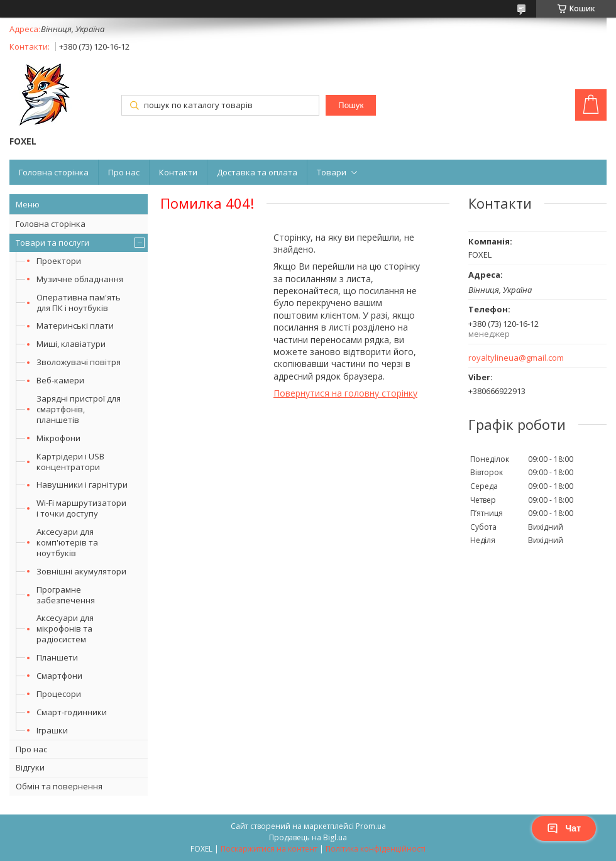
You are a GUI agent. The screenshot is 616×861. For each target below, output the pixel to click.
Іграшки (52, 730)
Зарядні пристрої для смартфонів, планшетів (79, 409)
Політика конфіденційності (376, 849)
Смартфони (59, 676)
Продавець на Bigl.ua (308, 837)
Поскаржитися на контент (269, 849)
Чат (564, 828)
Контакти (178, 172)
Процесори (59, 694)
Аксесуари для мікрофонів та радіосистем (65, 628)
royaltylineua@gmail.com (516, 358)
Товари (332, 172)
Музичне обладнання (80, 279)
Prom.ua (371, 826)
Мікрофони (58, 438)
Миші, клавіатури (71, 344)
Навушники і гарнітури (82, 485)
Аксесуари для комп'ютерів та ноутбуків (67, 542)
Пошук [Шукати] (351, 105)
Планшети (57, 657)
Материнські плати (75, 326)
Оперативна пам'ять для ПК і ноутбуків (79, 303)
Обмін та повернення (59, 786)
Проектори (59, 261)
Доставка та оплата (257, 172)
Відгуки (30, 767)
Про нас (124, 172)
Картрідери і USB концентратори (70, 462)
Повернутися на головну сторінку (345, 393)
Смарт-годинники (72, 712)
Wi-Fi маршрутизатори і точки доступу (81, 508)
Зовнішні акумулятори (81, 571)
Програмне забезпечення (66, 595)
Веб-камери (60, 380)
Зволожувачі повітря (79, 362)
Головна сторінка (54, 172)
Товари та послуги (52, 243)
